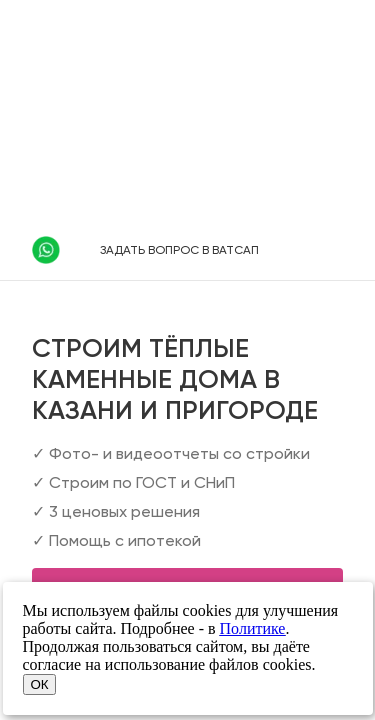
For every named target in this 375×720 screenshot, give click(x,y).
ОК (40, 684)
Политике (253, 628)
